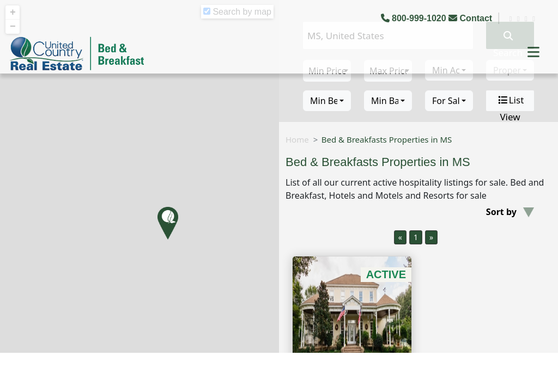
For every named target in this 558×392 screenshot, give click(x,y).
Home (297, 139)
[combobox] (327, 101)
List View (510, 101)
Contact (471, 18)
